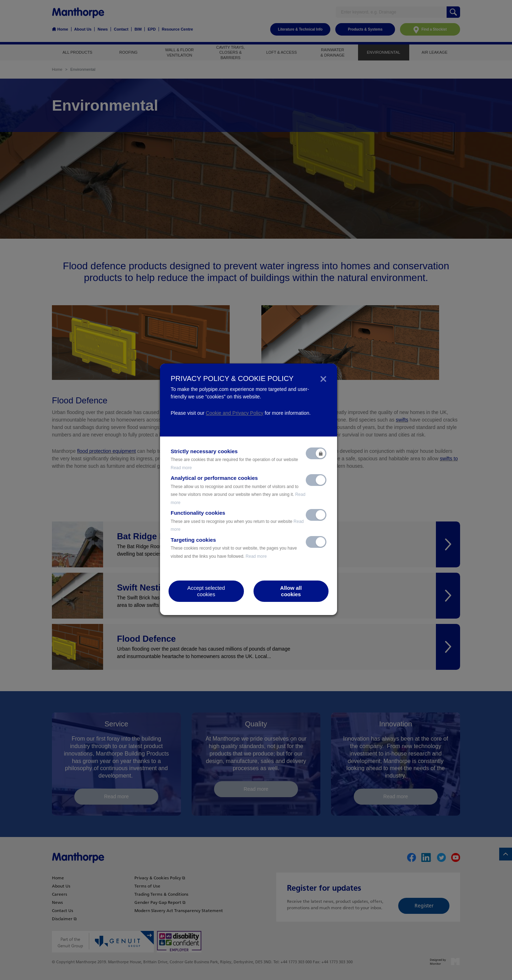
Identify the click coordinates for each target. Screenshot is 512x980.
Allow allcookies (291, 591)
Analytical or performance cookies (238, 490)
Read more (181, 468)
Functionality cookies (237, 521)
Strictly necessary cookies (234, 459)
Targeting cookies (234, 548)
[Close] (323, 378)
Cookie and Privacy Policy (235, 413)
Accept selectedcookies (206, 591)
